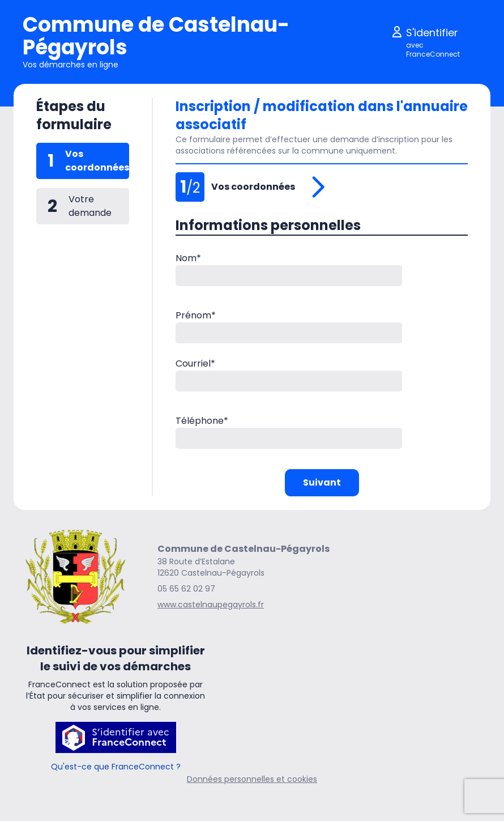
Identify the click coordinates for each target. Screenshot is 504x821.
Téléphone (202, 421)
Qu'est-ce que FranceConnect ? (116, 767)
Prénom (196, 315)
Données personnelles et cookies (252, 779)
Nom (188, 258)
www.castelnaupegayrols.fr (211, 605)
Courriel (195, 363)
